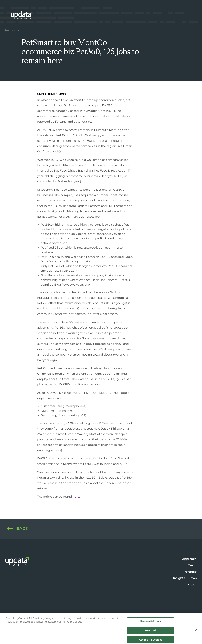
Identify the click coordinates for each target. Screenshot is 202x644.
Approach (189, 559)
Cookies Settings (151, 623)
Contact (191, 584)
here (76, 497)
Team (192, 565)
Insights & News (185, 578)
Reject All (151, 632)
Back (12, 30)
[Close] (196, 631)
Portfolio (190, 572)
